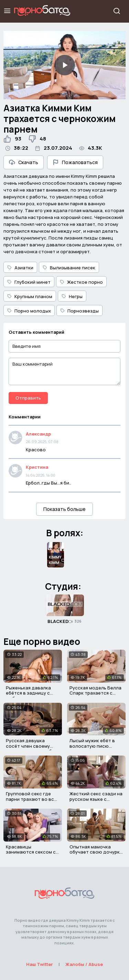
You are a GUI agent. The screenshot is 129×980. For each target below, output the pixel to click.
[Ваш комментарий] (64, 371)
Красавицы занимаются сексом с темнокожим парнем (31, 852)
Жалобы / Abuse (84, 964)
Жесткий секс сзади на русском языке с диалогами (96, 799)
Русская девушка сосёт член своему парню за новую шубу (30, 746)
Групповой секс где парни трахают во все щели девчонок (31, 799)
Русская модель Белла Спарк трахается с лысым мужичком (95, 693)
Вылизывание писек (69, 268)
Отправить (28, 398)
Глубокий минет (29, 282)
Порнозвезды (79, 311)
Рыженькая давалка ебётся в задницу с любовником (28, 693)
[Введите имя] (64, 346)
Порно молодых (29, 311)
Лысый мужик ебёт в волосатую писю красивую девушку (92, 746)
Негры (72, 296)
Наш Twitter (40, 964)
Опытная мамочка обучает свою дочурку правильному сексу (96, 852)
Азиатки (20, 268)
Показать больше (64, 509)
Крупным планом (30, 296)
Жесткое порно (81, 282)
